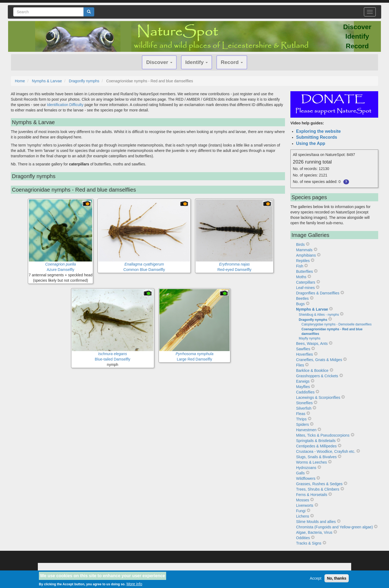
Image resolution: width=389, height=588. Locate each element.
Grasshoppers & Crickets (317, 376)
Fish (300, 266)
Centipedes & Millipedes (316, 446)
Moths (301, 277)
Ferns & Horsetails (312, 495)
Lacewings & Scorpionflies (318, 397)
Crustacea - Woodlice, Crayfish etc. (326, 451)
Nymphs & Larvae (47, 81)
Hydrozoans (306, 468)
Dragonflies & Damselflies (318, 293)
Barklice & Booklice (312, 371)
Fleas (301, 414)
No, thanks (337, 579)
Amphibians (306, 255)
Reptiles (303, 261)
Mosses (303, 500)
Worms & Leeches (311, 462)
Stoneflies (304, 403)
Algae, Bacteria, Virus (314, 532)
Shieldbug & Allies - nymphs (319, 315)
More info (134, 585)
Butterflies (304, 271)
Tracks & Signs (309, 543)
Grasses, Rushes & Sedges (319, 484)
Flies (300, 365)
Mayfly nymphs (310, 338)
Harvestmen (306, 430)
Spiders (302, 424)
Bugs (300, 304)
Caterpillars (306, 282)
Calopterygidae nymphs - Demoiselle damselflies (336, 324)
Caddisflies (305, 392)
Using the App (311, 143)
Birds (300, 244)
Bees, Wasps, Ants (312, 344)
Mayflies (303, 387)
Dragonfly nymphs (84, 81)
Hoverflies (304, 354)
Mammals (304, 250)
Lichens (303, 516)
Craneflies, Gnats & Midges (319, 360)
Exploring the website (318, 131)
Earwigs (303, 381)
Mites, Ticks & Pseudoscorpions (323, 435)
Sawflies (303, 349)
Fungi (301, 511)
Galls (300, 473)
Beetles (302, 298)
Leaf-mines (305, 288)
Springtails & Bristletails (316, 441)
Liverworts (305, 505)
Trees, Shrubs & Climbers (318, 489)
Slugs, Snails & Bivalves (316, 457)
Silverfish (304, 408)
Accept (316, 579)
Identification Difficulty (65, 105)
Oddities (303, 538)
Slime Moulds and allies (316, 522)
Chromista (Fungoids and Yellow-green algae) (334, 527)
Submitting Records (317, 137)
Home (20, 81)
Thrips (301, 419)
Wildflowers (306, 478)
